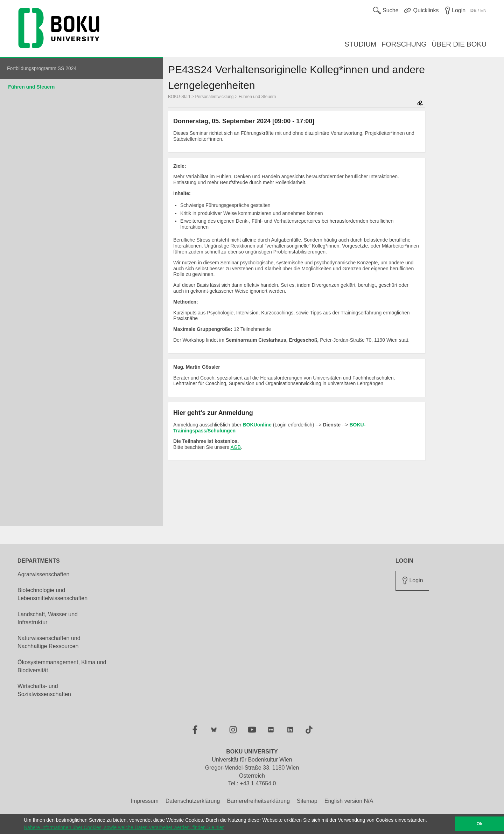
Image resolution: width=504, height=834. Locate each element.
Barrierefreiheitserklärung (258, 801)
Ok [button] (480, 824)
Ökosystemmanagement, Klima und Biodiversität (62, 666)
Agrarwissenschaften (44, 574)
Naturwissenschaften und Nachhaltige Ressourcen (49, 642)
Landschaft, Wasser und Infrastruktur (48, 618)
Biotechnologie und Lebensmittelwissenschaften (52, 594)
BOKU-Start (179, 97)
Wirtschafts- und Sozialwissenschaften (44, 690)
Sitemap (307, 801)
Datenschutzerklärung (193, 801)
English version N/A (349, 801)
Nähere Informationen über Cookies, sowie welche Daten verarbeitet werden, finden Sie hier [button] (124, 827)
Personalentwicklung (215, 97)
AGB (236, 447)
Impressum (145, 801)
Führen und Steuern (31, 87)
